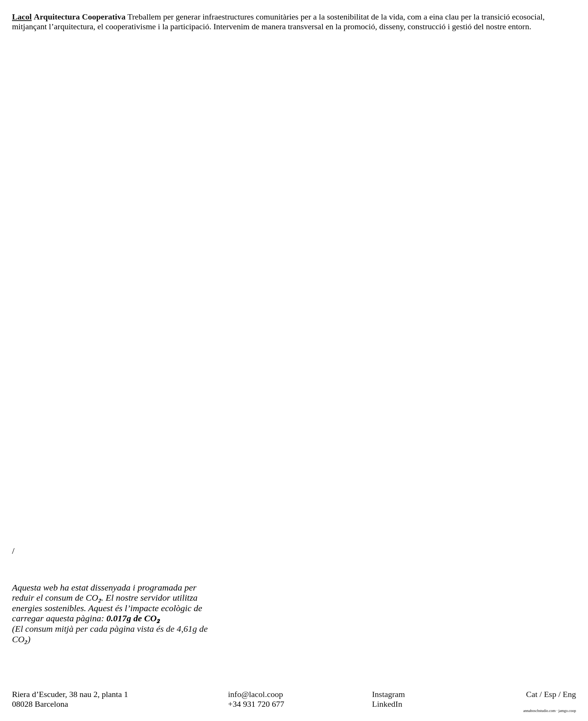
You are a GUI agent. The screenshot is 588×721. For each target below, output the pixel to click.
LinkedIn (387, 704)
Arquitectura (57, 17)
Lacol (22, 17)
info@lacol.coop (256, 694)
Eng (569, 694)
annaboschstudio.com (539, 711)
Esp (550, 694)
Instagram (388, 694)
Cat (532, 694)
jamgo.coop (567, 711)
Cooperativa (104, 17)
